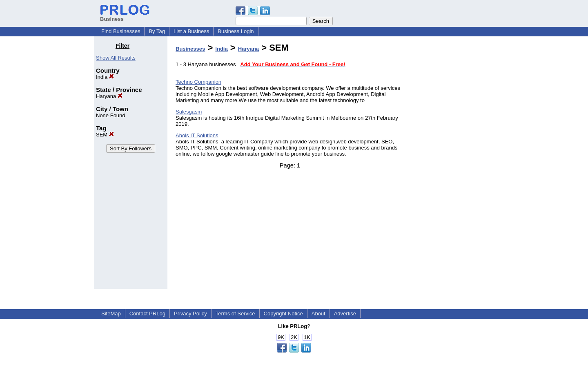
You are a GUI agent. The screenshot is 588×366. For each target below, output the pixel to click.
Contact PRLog (147, 314)
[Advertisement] (452, 165)
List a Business (191, 31)
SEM (105, 135)
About (318, 314)
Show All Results (116, 58)
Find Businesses (121, 31)
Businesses (190, 49)
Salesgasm (189, 112)
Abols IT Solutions (197, 135)
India (105, 77)
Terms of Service (235, 314)
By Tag (157, 31)
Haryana (109, 96)
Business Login (236, 31)
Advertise (345, 314)
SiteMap (111, 314)
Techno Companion (198, 82)
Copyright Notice (283, 314)
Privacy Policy (190, 314)
